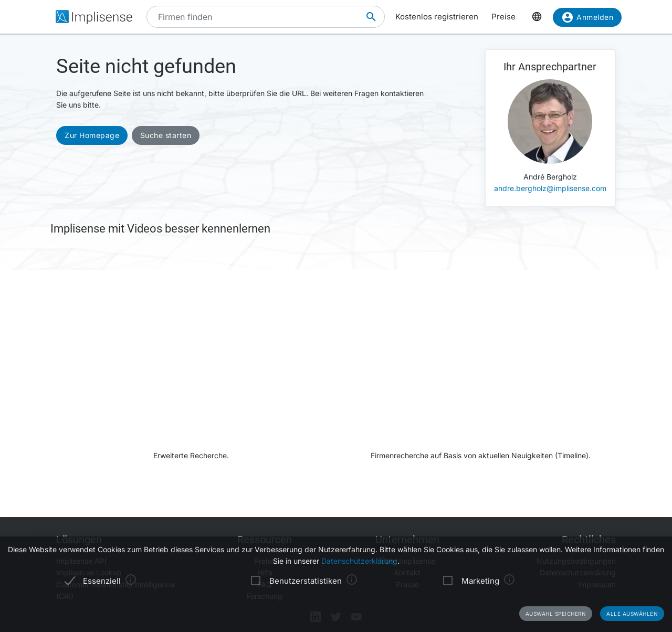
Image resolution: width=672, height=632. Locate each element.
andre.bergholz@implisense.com (550, 188)
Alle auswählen (632, 614)
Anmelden (587, 19)
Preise (503, 17)
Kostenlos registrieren (437, 17)
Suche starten (166, 135)
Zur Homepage (92, 135)
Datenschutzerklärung (359, 561)
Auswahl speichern (556, 614)
